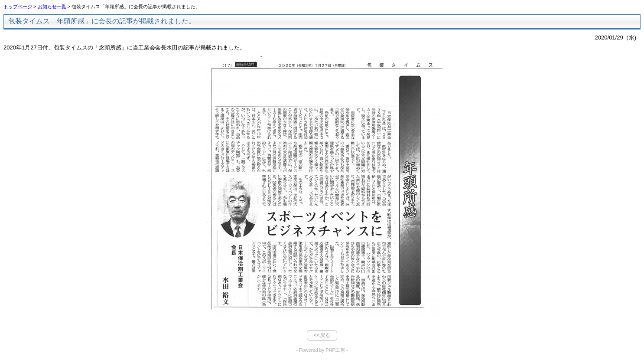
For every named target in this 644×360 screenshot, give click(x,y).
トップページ (18, 7)
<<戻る (322, 335)
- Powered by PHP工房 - (322, 350)
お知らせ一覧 (52, 7)
